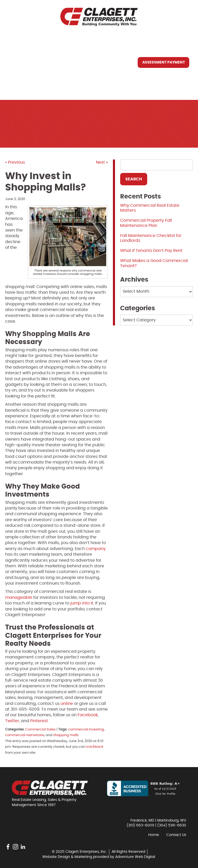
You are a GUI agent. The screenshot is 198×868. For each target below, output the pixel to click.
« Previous (15, 162)
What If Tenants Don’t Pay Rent (151, 251)
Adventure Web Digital (135, 857)
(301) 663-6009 (140, 825)
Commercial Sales (40, 730)
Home (19, 38)
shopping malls (66, 735)
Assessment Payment (164, 62)
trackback (95, 747)
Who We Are (26, 50)
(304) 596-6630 (172, 825)
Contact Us (26, 86)
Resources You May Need (39, 74)
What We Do (26, 62)
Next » (102, 162)
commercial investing (86, 730)
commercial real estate (25, 735)
